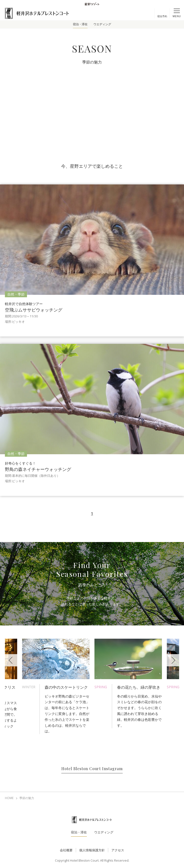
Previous (11, 660)
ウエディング (102, 24)
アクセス (118, 850)
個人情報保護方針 (92, 850)
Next (173, 660)
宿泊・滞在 (80, 24)
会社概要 (66, 850)
